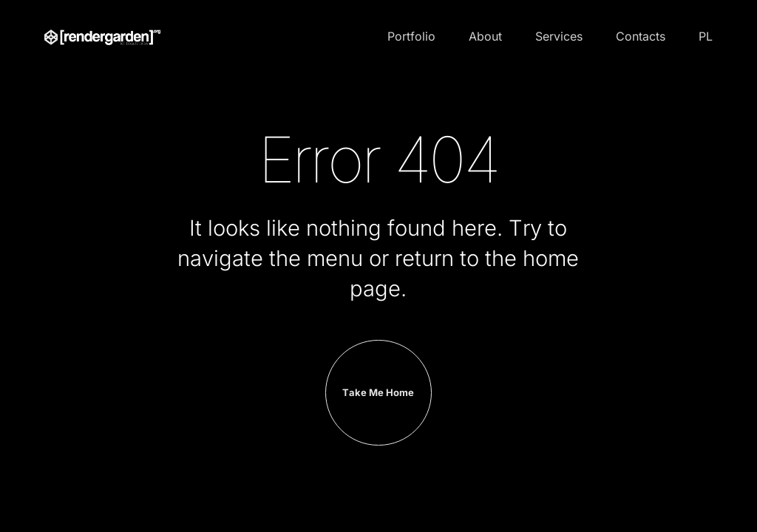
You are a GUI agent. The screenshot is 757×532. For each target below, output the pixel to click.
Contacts (641, 36)
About (485, 36)
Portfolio (411, 36)
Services (559, 36)
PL (706, 36)
